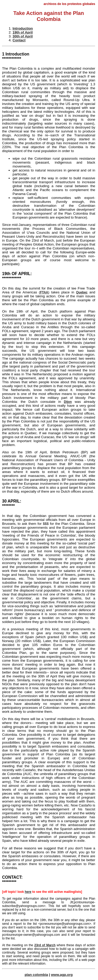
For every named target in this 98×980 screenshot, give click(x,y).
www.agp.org (62, 975)
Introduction (23, 28)
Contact (19, 40)
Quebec (82, 292)
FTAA (44, 292)
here (28, 892)
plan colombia (36, 975)
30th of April (23, 36)
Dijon (68, 402)
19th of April (23, 32)
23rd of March (45, 945)
